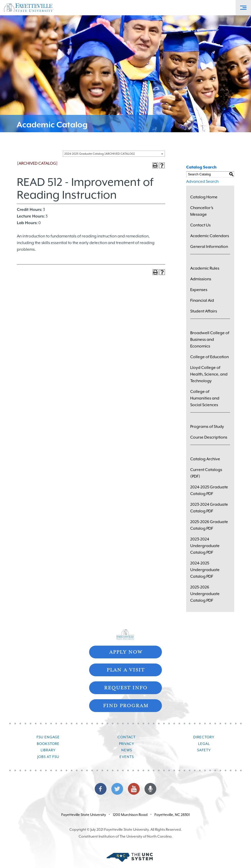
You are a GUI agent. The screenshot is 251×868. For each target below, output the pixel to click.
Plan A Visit (126, 669)
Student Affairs (204, 311)
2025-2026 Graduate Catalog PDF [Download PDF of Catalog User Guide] (209, 525)
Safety (204, 750)
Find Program (126, 705)
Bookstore (48, 744)
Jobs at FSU (48, 757)
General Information (209, 247)
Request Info (126, 687)
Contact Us (200, 225)
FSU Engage (48, 737)
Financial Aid (202, 300)
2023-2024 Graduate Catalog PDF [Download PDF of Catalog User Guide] (209, 508)
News (127, 750)
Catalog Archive (205, 459)
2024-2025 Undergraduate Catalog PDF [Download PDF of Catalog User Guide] (205, 570)
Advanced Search (202, 182)
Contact (127, 737)
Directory (204, 737)
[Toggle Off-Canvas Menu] (243, 8)
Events (127, 757)
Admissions (201, 279)
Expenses (199, 290)
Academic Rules (205, 268)
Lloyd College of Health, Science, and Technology (209, 374)
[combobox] (114, 154)
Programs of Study (207, 427)
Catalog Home (204, 197)
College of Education (210, 357)
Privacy (127, 744)
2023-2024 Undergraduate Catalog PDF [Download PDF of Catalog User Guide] (205, 546)
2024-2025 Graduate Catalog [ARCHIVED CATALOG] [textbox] (100, 154)
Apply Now (126, 651)
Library (48, 750)
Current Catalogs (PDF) (206, 473)
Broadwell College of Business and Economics (210, 340)
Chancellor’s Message (202, 211)
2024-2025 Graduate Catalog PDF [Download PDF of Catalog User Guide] (209, 490)
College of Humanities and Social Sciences (205, 398)
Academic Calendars (210, 236)
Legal (204, 744)
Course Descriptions (209, 437)
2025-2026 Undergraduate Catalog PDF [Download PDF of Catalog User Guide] (205, 594)
